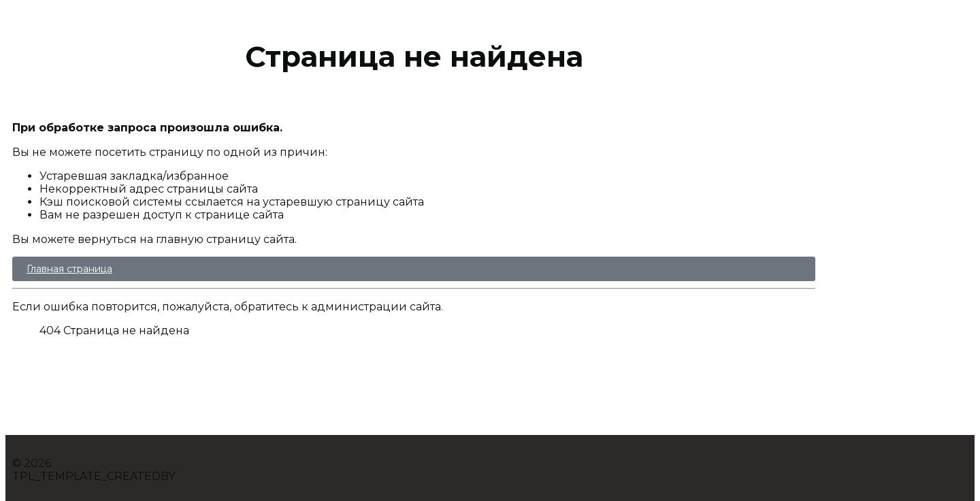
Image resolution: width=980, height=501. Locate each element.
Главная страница (69, 269)
